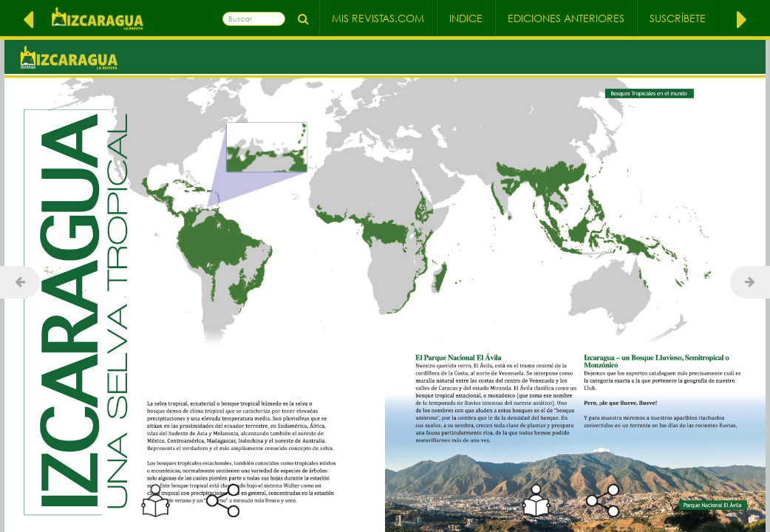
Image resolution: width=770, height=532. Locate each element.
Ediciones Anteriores (566, 18)
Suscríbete (678, 18)
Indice (466, 18)
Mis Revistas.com (378, 18)
